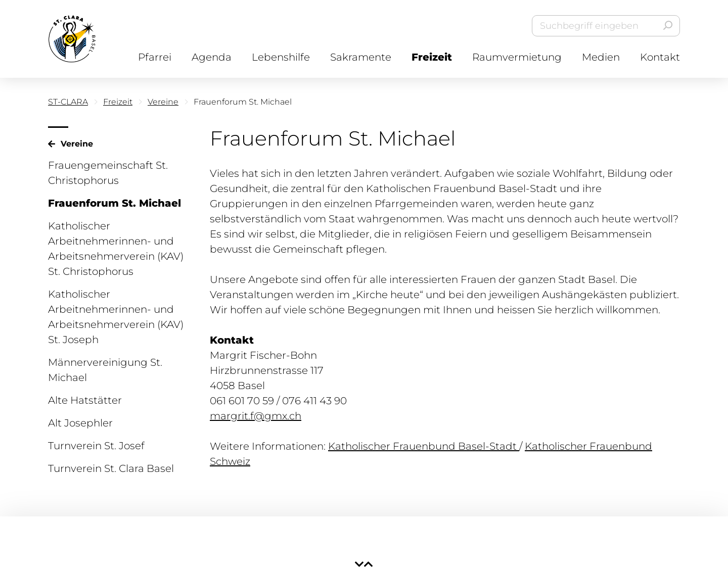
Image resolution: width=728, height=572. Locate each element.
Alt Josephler (80, 423)
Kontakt (660, 57)
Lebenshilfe (281, 57)
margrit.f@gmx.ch (256, 416)
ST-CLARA (68, 102)
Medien (601, 57)
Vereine (163, 102)
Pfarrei (155, 57)
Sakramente (361, 57)
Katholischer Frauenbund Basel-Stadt (424, 446)
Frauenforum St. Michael (115, 203)
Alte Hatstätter (85, 400)
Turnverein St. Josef (96, 446)
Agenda (212, 57)
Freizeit (432, 57)
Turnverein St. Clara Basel (111, 468)
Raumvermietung (517, 57)
